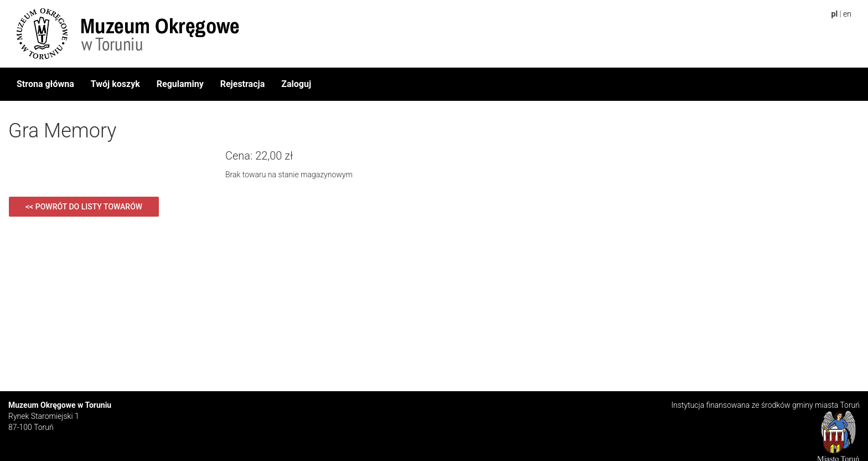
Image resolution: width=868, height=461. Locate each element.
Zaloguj (296, 84)
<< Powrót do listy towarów (84, 207)
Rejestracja (243, 84)
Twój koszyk (115, 84)
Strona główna (45, 84)
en (847, 14)
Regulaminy (180, 84)
